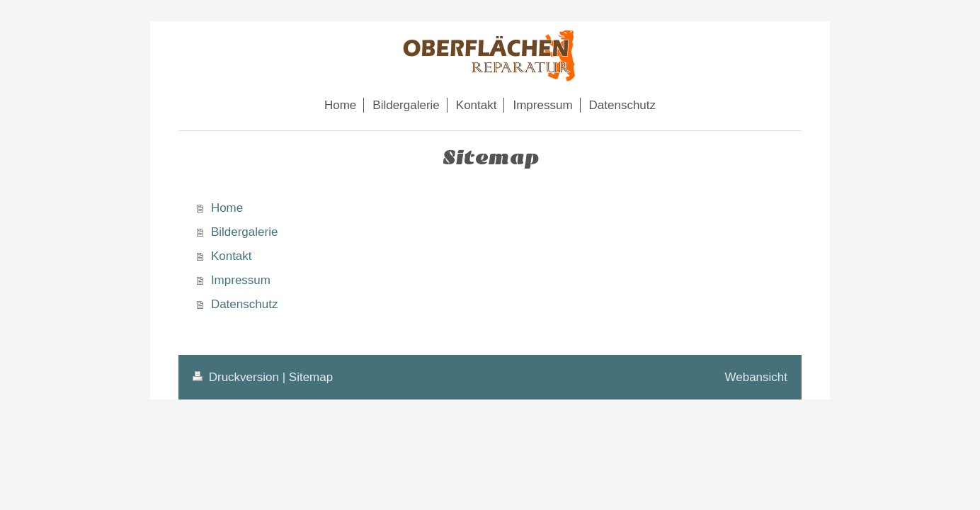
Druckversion (238, 377)
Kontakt (232, 256)
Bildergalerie (245, 232)
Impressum (241, 280)
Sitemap (311, 377)
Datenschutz (245, 304)
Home (227, 208)
